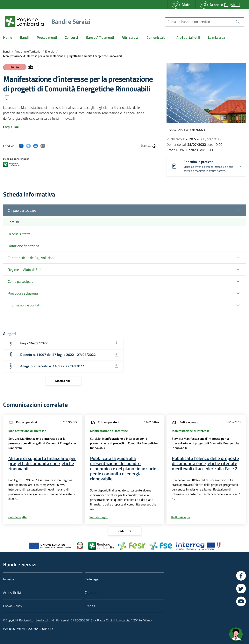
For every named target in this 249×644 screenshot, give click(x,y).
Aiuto (186, 5)
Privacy (9, 579)
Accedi (215, 5)
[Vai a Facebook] (241, 576)
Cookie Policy (13, 606)
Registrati (232, 5)
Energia (50, 51)
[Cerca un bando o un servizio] (205, 22)
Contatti (91, 593)
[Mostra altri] (63, 381)
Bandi (7, 51)
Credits (90, 606)
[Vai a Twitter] (241, 589)
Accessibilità (12, 593)
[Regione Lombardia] (46, 21)
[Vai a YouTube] (241, 601)
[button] (7, 98)
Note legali (92, 579)
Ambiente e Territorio (28, 51)
